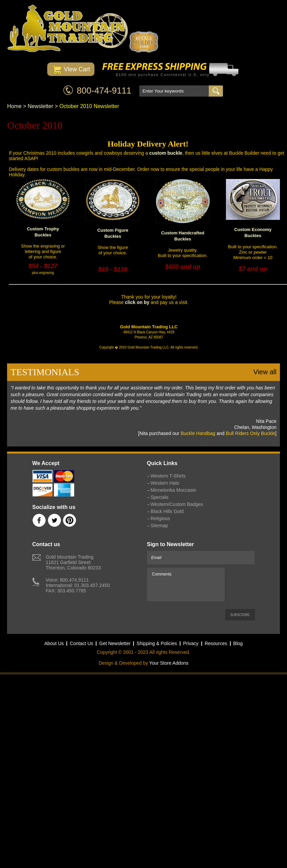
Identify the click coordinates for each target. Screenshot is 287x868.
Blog (238, 643)
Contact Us (81, 643)
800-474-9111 (104, 91)
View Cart (71, 70)
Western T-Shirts (168, 476)
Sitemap (159, 526)
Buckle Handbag (198, 433)
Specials (160, 497)
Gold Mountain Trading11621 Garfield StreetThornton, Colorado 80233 (73, 562)
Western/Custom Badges (177, 504)
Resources (216, 643)
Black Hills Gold (167, 511)
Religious (161, 518)
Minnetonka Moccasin (174, 490)
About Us (54, 643)
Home (14, 106)
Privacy (191, 643)
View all (265, 372)
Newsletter (40, 106)
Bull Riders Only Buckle (251, 433)
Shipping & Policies (157, 643)
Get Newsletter (115, 643)
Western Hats (165, 483)
